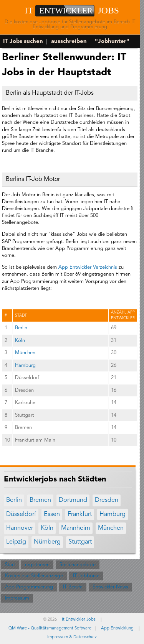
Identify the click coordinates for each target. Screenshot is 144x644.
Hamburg (25, 366)
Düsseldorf (21, 514)
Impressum (17, 598)
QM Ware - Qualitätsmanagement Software (50, 628)
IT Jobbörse (86, 576)
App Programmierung (29, 587)
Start (10, 565)
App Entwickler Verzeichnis (88, 267)
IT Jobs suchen (23, 42)
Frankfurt (80, 514)
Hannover (20, 528)
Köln (20, 341)
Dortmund (73, 500)
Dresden (107, 500)
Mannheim (76, 528)
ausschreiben (69, 42)
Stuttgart (80, 542)
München (25, 353)
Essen (52, 514)
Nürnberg (47, 542)
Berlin (21, 328)
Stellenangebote (78, 565)
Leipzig (16, 542)
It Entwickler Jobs (79, 620)
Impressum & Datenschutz (72, 637)
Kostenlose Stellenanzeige (34, 576)
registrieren (37, 565)
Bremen (40, 500)
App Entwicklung (117, 628)
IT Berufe (73, 587)
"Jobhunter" (112, 42)
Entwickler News (110, 587)
